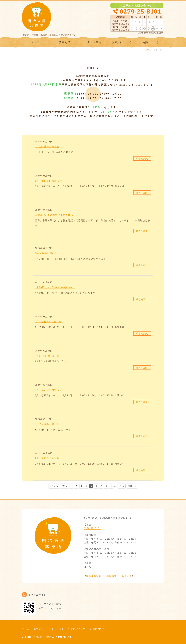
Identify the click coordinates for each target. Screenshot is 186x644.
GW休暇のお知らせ (46, 253)
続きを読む (142, 158)
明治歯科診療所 (44, 637)
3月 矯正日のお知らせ (48, 390)
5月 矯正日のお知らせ (48, 181)
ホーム (36, 42)
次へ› (122, 486)
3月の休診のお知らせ (47, 424)
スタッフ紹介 (93, 42)
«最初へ (54, 486)
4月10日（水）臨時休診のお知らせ (55, 287)
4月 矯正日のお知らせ (48, 322)
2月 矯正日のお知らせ (48, 458)
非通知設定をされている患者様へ (54, 215)
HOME (147, 50)
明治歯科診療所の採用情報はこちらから (109, 576)
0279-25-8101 (92, 528)
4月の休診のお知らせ (47, 356)
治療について (150, 42)
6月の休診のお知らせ (47, 147)
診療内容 (65, 42)
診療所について (122, 42)
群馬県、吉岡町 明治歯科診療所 (36, 17)
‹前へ (64, 486)
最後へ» (132, 486)
